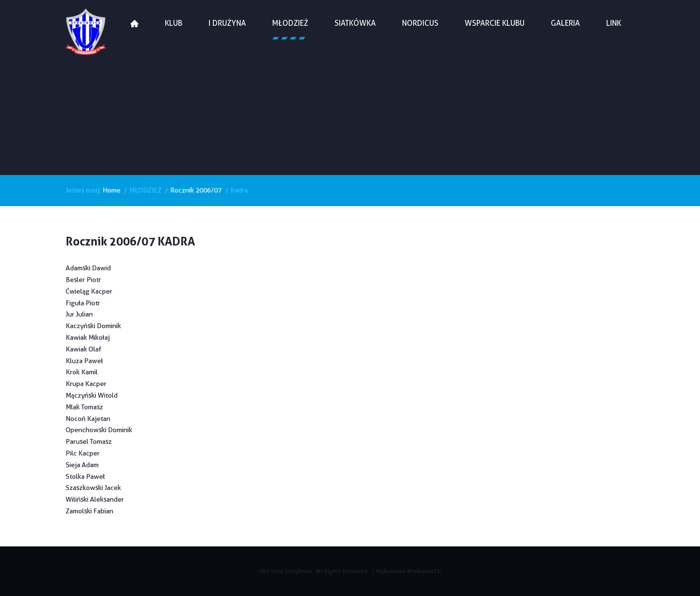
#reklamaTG (424, 571)
